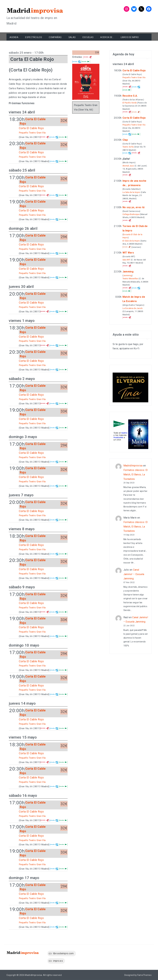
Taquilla (136, 112)
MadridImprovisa (133, 466)
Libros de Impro (130, 37)
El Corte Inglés (63, 137)
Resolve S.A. (130, 96)
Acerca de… (107, 37)
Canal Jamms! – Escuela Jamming (134, 574)
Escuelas (88, 37)
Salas (72, 37)
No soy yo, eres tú (134, 207)
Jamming (128, 272)
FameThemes (144, 975)
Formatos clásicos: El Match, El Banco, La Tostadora (136, 475)
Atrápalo (45, 137)
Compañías (55, 37)
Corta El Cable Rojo (31, 128)
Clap (125, 140)
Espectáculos (34, 37)
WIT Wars (128, 253)
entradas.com (54, 137)
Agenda (14, 37)
